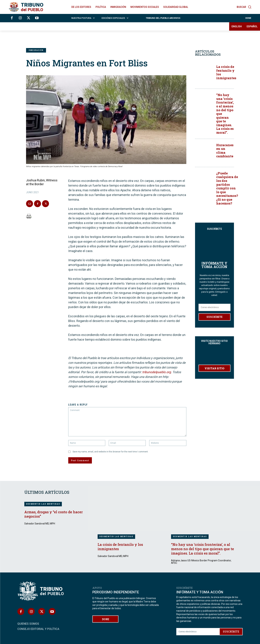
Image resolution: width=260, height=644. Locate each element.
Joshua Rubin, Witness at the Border (42, 182)
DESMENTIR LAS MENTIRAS (43, 504)
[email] (214, 300)
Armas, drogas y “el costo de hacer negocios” (53, 514)
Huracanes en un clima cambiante (225, 151)
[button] (244, 7)
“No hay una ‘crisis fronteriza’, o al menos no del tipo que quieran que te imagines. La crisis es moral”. (203, 549)
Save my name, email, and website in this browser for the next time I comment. (110, 452)
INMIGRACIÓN (36, 50)
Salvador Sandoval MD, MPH (40, 524)
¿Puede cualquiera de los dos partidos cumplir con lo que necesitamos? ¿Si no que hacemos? (227, 188)
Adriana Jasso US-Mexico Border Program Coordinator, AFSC (201, 562)
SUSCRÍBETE (214, 310)
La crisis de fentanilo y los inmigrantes (226, 72)
